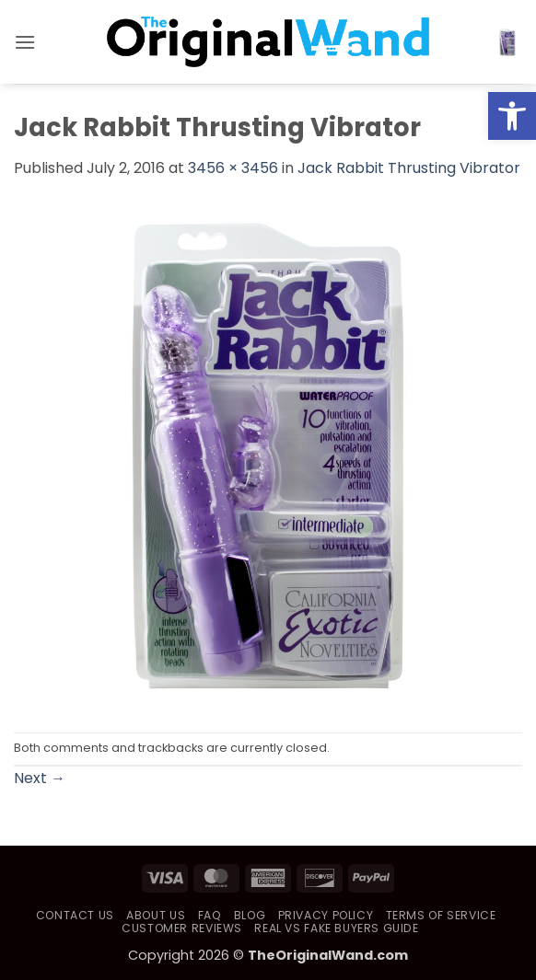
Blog (250, 915)
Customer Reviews (182, 928)
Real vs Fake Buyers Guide (336, 928)
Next (40, 778)
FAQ (210, 915)
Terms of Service (441, 915)
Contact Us (75, 915)
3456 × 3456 (233, 168)
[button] (25, 42)
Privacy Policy (326, 915)
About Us (156, 915)
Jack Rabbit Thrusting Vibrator (409, 168)
